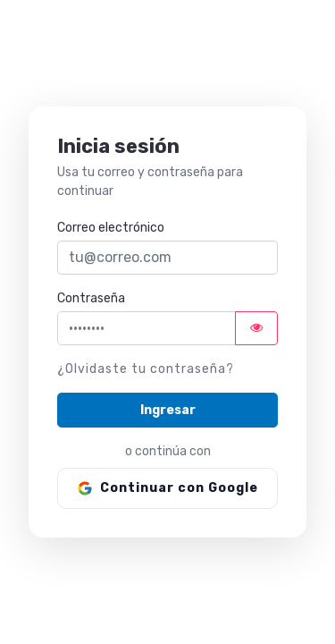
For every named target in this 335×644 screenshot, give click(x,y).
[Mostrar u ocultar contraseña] (256, 328)
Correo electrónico (111, 228)
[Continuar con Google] (167, 488)
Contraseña (91, 298)
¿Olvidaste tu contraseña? (146, 369)
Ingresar (168, 410)
